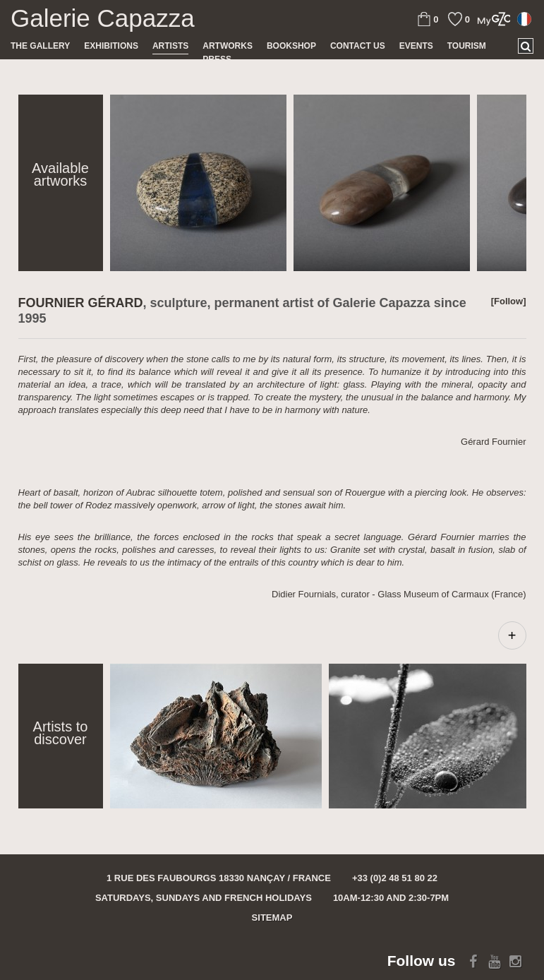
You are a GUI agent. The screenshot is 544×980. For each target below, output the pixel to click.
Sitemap (272, 918)
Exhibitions (111, 46)
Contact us (358, 46)
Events (416, 46)
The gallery (40, 46)
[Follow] (509, 301)
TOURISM (467, 46)
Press (217, 59)
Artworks (228, 46)
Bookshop (291, 46)
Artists (170, 46)
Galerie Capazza (103, 18)
